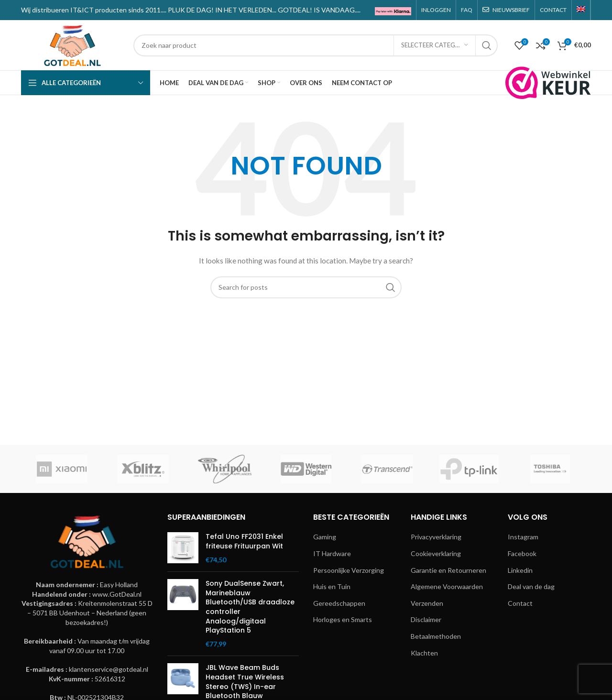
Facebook (522, 553)
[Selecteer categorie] (435, 45)
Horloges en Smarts (343, 619)
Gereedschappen (339, 603)
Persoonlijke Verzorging (349, 570)
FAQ (467, 10)
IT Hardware (332, 553)
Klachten (424, 653)
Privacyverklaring (436, 537)
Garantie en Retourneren (448, 570)
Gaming (325, 537)
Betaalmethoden (436, 636)
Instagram (523, 537)
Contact (520, 603)
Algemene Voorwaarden (447, 586)
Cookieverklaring (436, 553)
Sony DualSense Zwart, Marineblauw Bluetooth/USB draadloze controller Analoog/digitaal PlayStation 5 (250, 607)
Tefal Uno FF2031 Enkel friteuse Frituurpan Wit (244, 541)
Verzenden (427, 603)
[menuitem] (581, 10)
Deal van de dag (531, 586)
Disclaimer (426, 619)
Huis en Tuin (332, 586)
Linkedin (520, 570)
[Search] (316, 45)
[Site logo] (72, 44)
